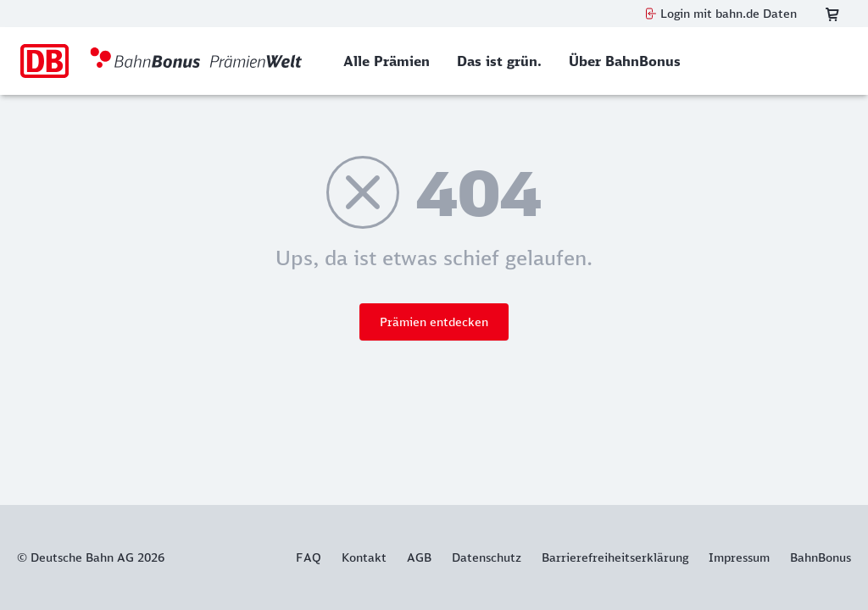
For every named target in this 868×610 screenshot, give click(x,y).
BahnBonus (821, 557)
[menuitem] (387, 61)
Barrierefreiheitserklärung (615, 557)
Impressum (739, 557)
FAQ (309, 557)
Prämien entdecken (434, 322)
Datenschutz (487, 557)
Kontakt (364, 557)
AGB (419, 557)
